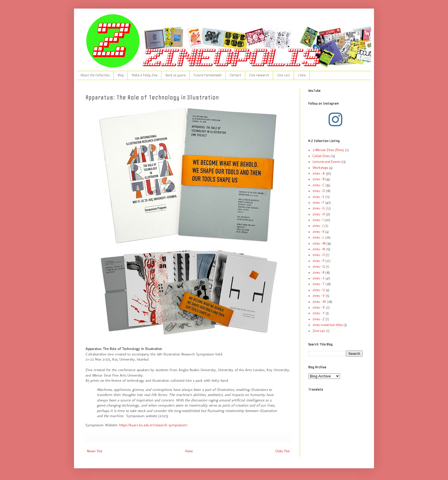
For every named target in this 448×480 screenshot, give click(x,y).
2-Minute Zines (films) (328, 150)
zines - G (319, 208)
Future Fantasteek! (208, 75)
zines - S (319, 278)
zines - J (318, 226)
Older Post (283, 451)
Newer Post (95, 451)
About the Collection (95, 75)
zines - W (319, 302)
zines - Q (319, 267)
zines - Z (319, 319)
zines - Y (319, 313)
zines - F (318, 203)
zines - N (319, 249)
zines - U (319, 290)
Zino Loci (284, 75)
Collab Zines (321, 156)
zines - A (319, 173)
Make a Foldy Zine (145, 75)
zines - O (319, 255)
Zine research (259, 75)
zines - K (318, 232)
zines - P (318, 261)
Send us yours (176, 75)
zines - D (319, 191)
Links (302, 75)
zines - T (319, 284)
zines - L (318, 237)
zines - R (318, 273)
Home (189, 451)
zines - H (319, 214)
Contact (235, 75)
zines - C (319, 185)
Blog (121, 75)
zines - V (319, 296)
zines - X (319, 307)
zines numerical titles (328, 325)
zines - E (318, 197)
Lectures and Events (326, 162)
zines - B (318, 179)
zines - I (318, 220)
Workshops (320, 168)
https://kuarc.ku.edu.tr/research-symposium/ (153, 425)
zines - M (319, 243)
